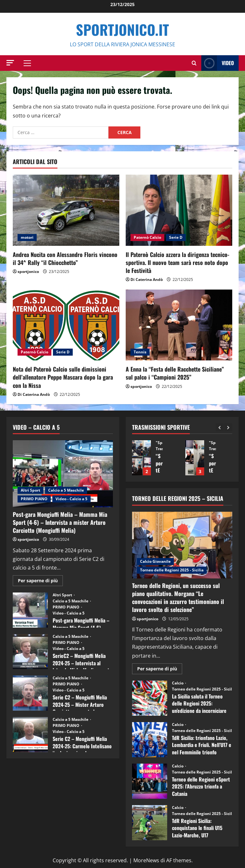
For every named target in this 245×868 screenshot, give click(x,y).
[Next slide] (228, 427)
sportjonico (28, 272)
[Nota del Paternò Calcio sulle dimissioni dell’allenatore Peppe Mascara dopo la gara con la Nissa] (66, 325)
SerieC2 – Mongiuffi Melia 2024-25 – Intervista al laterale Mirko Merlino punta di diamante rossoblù (30, 652)
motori (27, 237)
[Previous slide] (220, 427)
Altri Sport (30, 490)
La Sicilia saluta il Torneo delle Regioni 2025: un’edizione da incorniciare (150, 698)
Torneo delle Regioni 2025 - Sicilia (172, 570)
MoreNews (146, 860)
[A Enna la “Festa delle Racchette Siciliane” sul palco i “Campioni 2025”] (179, 325)
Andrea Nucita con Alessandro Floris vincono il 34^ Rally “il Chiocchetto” (65, 258)
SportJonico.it (122, 30)
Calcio (178, 683)
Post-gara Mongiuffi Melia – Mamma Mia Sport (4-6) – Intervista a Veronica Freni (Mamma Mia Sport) (30, 610)
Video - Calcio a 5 (71, 499)
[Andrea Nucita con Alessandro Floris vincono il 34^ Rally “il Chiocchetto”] (66, 210)
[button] (10, 63)
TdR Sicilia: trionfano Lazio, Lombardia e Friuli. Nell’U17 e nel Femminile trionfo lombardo (150, 740)
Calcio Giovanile (155, 561)
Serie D (176, 237)
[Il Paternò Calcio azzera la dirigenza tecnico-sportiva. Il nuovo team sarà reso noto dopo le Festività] (179, 210)
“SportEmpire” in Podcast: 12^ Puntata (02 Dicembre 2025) (195, 458)
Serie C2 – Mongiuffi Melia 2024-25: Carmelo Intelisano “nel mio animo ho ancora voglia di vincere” (30, 735)
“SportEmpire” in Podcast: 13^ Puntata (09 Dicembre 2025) (141, 458)
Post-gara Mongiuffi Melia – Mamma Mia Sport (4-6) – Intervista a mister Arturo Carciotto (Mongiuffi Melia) (60, 522)
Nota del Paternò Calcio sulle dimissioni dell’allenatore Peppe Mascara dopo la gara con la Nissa (63, 377)
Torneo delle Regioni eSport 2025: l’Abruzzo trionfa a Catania (150, 781)
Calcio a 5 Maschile (66, 490)
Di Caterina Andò (147, 279)
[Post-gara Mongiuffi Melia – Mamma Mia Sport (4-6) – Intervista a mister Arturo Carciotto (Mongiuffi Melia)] (63, 474)
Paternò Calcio (147, 237)
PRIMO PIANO (34, 499)
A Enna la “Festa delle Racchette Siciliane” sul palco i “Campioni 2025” (175, 373)
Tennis (140, 352)
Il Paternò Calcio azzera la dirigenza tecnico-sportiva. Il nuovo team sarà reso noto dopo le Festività (178, 262)
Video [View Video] (218, 63)
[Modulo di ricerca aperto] (194, 63)
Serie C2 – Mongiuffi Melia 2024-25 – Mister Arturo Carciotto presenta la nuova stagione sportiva (30, 693)
